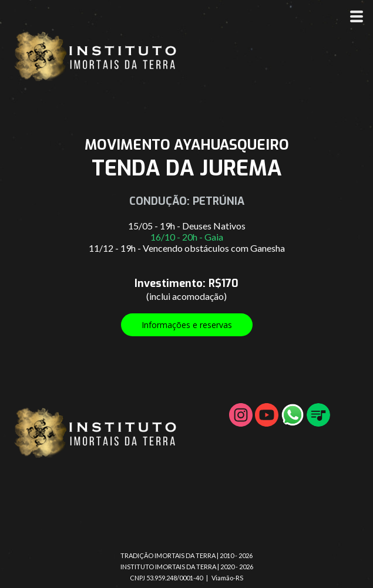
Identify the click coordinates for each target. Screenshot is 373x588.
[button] (187, 325)
